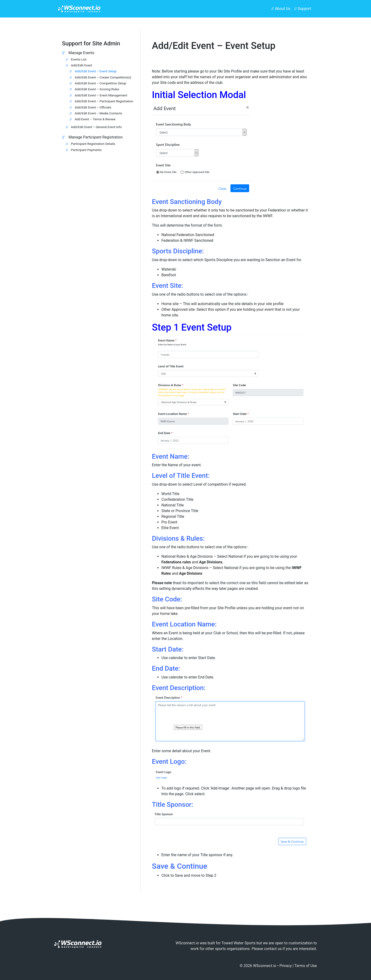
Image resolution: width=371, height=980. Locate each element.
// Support (303, 9)
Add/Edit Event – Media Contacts (98, 113)
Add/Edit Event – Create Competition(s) (103, 77)
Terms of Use (306, 966)
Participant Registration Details (93, 144)
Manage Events (81, 53)
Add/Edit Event (82, 65)
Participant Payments (86, 150)
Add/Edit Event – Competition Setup (100, 83)
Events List (79, 59)
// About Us (281, 9)
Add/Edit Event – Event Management (101, 95)
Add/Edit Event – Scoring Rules (97, 89)
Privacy (286, 966)
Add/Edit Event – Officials (93, 107)
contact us (273, 949)
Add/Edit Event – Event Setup (96, 71)
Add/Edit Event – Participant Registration (104, 101)
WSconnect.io (265, 966)
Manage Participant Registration (95, 137)
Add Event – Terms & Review (95, 119)
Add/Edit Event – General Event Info (96, 127)
